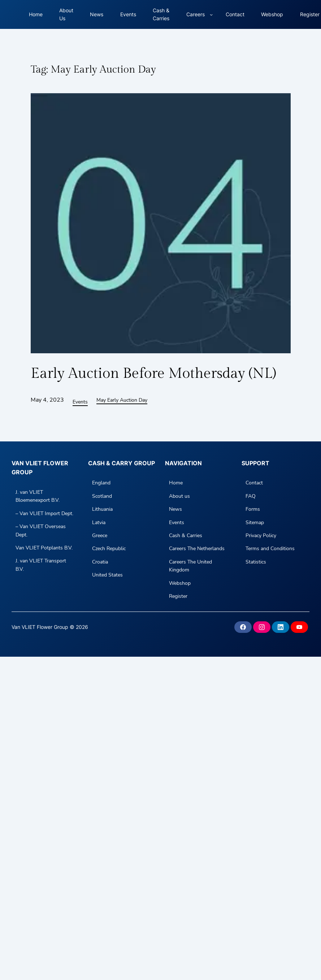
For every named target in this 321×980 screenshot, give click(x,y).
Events (80, 402)
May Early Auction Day (122, 400)
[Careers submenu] (211, 14)
